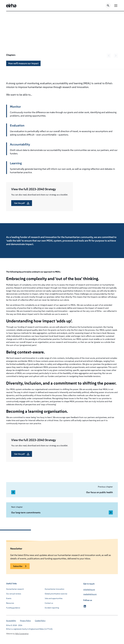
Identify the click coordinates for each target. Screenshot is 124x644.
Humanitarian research (15, 589)
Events (9, 598)
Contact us (49, 603)
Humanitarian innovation (55, 589)
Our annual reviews (14, 594)
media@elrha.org (90, 594)
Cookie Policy (40, 621)
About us (21, 21)
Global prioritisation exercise (56, 594)
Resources (10, 603)
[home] (11, 6)
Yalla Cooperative (22, 634)
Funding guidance (13, 608)
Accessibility (11, 621)
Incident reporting (52, 608)
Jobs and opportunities (54, 598)
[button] (115, 6)
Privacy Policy (25, 621)
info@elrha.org (89, 590)
